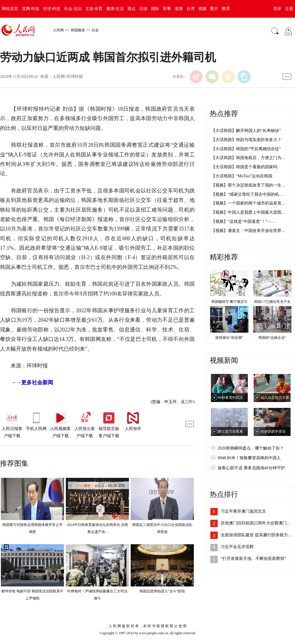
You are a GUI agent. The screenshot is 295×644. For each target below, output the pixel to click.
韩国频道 (78, 30)
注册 (289, 9)
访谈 (143, 9)
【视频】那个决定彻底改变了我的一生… (248, 185)
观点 (132, 9)
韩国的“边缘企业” (272, 338)
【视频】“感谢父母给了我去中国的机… (247, 194)
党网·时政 (31, 9)
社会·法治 (73, 9)
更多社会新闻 (37, 383)
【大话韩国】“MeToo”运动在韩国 (242, 176)
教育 (226, 9)
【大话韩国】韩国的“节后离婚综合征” (246, 149)
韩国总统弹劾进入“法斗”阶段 (162, 591)
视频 (202, 9)
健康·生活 (115, 9)
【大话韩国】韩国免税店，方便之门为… (248, 158)
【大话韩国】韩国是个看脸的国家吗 (244, 167)
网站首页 (10, 9)
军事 (167, 9)
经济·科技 (52, 9)
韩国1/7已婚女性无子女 (272, 302)
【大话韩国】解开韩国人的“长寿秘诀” (246, 131)
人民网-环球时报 (68, 77)
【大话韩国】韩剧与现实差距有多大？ (246, 140)
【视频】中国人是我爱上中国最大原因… (248, 212)
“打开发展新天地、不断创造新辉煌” (253, 559)
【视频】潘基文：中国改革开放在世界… (248, 231)
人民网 (58, 30)
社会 (95, 30)
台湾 (191, 9)
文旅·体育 (94, 9)
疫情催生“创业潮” (229, 338)
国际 (155, 9)
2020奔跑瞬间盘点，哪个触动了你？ (251, 448)
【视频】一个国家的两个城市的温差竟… (248, 203)
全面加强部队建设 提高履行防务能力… (256, 535)
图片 (214, 9)
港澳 (179, 9)
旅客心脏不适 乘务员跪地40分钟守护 (251, 468)
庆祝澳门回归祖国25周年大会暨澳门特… (258, 523)
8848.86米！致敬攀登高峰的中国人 (249, 458)
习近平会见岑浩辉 (237, 547)
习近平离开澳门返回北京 (243, 511)
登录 (277, 9)
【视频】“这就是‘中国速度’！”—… (243, 222)
